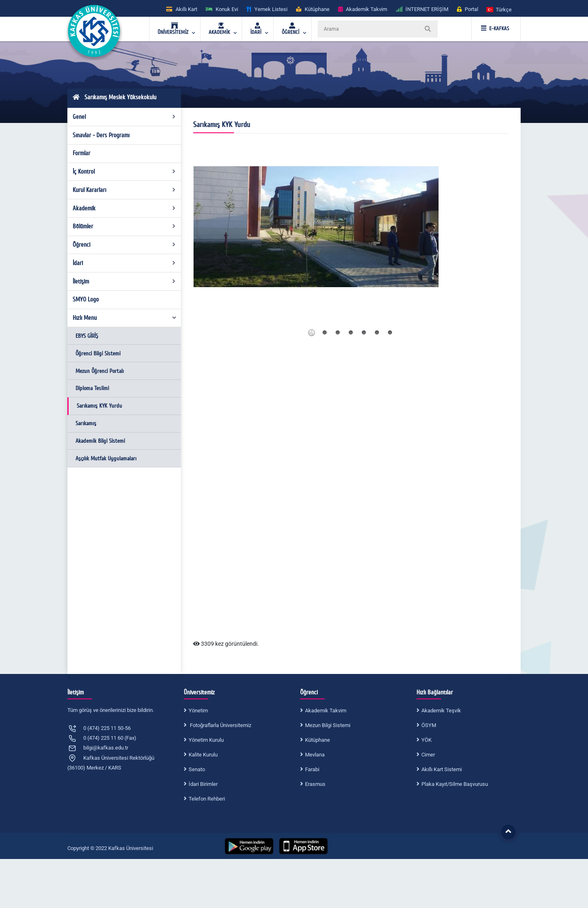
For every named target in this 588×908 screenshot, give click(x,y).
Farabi (312, 769)
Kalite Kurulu (203, 755)
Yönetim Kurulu (206, 740)
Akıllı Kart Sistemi (442, 769)
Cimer (428, 755)
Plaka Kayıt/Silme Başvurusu (455, 784)
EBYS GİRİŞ (87, 336)
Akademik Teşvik (441, 711)
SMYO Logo (86, 299)
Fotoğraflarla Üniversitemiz (220, 725)
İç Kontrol (124, 172)
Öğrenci (124, 245)
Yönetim (198, 711)
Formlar (81, 153)
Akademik (124, 208)
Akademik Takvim (326, 711)
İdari (124, 263)
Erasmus (315, 784)
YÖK (427, 740)
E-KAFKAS (495, 29)
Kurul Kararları (124, 190)
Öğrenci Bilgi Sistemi (98, 354)
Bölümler (124, 226)
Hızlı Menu (125, 318)
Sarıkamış (86, 423)
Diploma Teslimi (92, 388)
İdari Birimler (203, 784)
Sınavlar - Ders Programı (101, 135)
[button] (499, 9)
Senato (197, 769)
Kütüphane (317, 740)
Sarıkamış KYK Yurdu (99, 406)
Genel (124, 117)
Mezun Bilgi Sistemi (328, 725)
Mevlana (315, 755)
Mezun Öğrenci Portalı (100, 371)
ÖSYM (429, 725)
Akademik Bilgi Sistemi (100, 441)
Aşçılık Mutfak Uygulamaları (106, 458)
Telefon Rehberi (207, 799)
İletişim (124, 281)
